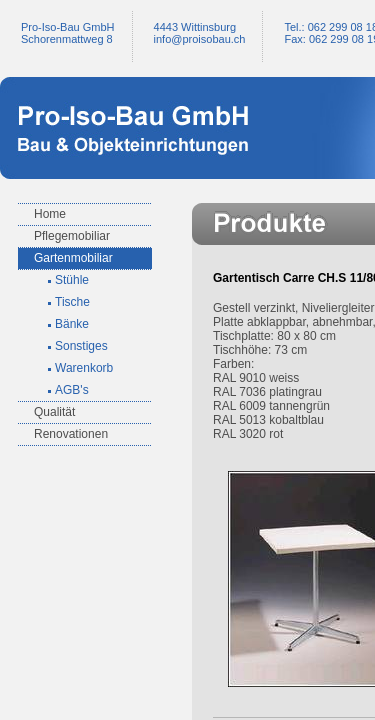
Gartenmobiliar (73, 258)
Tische (72, 302)
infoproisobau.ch (200, 39)
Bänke (72, 324)
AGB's (72, 390)
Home (50, 214)
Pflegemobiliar (72, 236)
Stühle (72, 280)
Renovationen (71, 434)
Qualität (54, 412)
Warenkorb (84, 368)
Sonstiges (81, 346)
